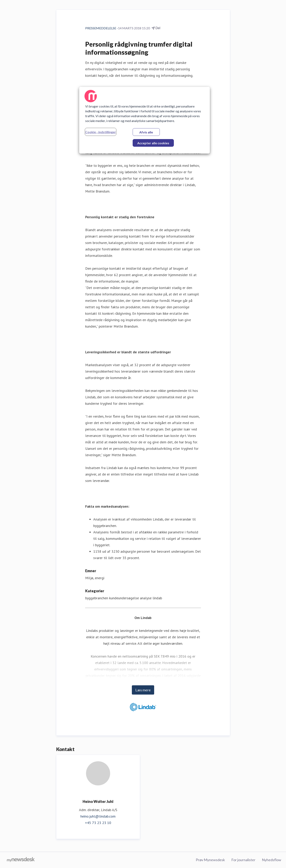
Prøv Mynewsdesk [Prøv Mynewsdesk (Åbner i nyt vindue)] (210, 860)
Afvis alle (146, 132)
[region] (145, 120)
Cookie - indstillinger (101, 132)
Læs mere (143, 690)
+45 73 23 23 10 (98, 823)
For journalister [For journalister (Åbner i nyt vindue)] (243, 860)
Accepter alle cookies (153, 143)
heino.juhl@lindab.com (98, 816)
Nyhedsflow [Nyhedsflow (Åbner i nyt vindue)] (272, 860)
